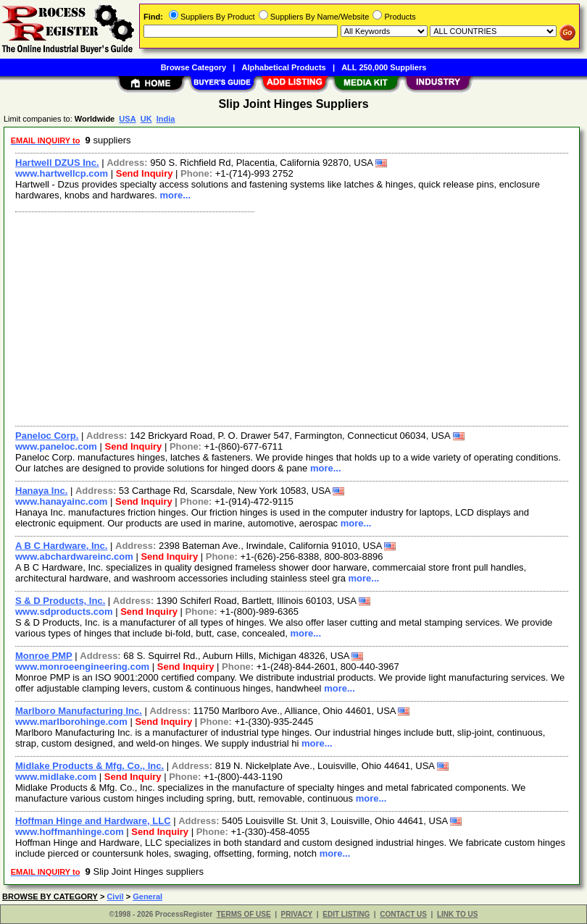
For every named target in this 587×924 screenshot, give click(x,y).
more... (175, 195)
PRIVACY (297, 914)
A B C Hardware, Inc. (61, 546)
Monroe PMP (44, 656)
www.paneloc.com (56, 446)
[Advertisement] (289, 317)
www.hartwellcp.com (62, 173)
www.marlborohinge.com (71, 722)
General (147, 896)
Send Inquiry (145, 173)
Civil (115, 896)
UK (146, 119)
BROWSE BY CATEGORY (50, 896)
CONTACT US (403, 914)
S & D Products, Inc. (60, 601)
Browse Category (193, 67)
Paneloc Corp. (47, 436)
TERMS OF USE (244, 914)
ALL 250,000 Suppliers (384, 67)
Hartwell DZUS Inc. (57, 163)
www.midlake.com (56, 777)
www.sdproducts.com (64, 612)
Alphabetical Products (284, 67)
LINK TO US (457, 914)
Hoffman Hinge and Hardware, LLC (93, 821)
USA (127, 119)
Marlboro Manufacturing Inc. (79, 711)
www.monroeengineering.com (82, 667)
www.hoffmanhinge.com (70, 832)
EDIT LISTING (346, 914)
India (166, 119)
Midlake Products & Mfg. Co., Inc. (89, 766)
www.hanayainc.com (61, 501)
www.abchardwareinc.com (74, 556)
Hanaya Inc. (41, 491)
